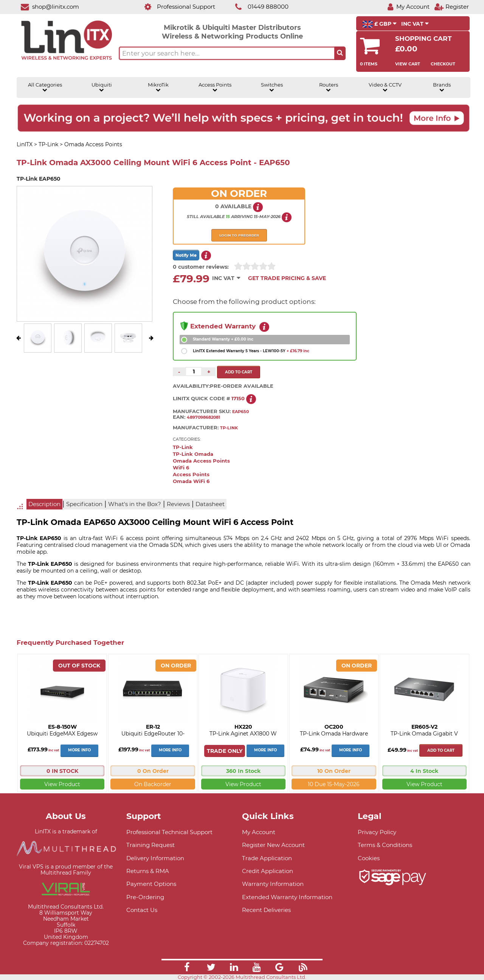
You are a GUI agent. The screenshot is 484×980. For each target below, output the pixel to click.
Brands (442, 87)
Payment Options (151, 884)
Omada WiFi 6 (191, 481)
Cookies (369, 858)
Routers (329, 87)
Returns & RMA (148, 871)
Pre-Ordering (145, 897)
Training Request (150, 845)
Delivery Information (155, 858)
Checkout (443, 64)
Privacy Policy (377, 832)
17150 (238, 398)
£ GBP (379, 24)
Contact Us (142, 910)
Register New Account (273, 845)
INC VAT (415, 24)
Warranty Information (273, 884)
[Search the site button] (340, 53)
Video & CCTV (385, 87)
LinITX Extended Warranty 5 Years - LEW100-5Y (251, 351)
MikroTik (158, 87)
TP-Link (183, 447)
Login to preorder (239, 235)
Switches (272, 87)
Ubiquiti (102, 87)
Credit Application (268, 871)
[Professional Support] (176, 7)
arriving (242, 217)
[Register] (451, 7)
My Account (259, 832)
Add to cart (441, 750)
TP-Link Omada (193, 454)
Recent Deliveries (266, 910)
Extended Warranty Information (287, 897)
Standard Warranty (223, 339)
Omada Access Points (201, 461)
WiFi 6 (181, 468)
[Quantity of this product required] (194, 372)
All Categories (45, 87)
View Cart (408, 64)
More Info (79, 750)
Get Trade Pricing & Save (287, 278)
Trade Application (267, 858)
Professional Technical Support (169, 832)
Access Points (215, 87)
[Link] (187, 968)
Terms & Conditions (385, 845)
